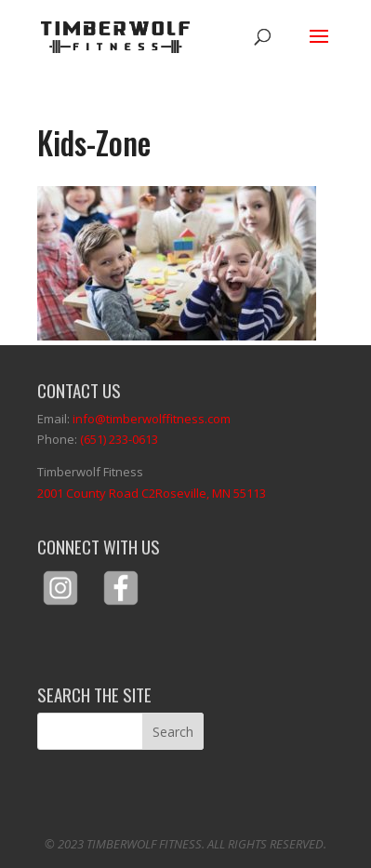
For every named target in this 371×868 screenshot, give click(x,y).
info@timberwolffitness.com (152, 419)
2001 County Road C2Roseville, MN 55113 (152, 493)
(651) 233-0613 (119, 439)
